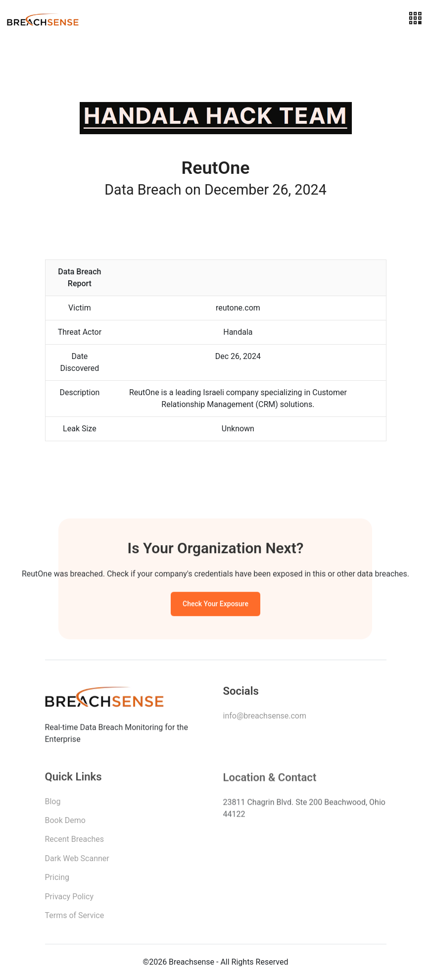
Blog (53, 804)
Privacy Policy (70, 899)
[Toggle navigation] (415, 19)
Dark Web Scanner (77, 861)
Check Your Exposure (215, 605)
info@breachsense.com (265, 717)
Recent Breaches (75, 842)
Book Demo (65, 823)
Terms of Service (75, 918)
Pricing (57, 880)
